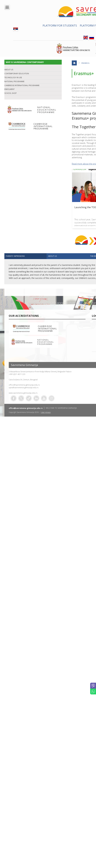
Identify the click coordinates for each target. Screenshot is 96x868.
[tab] (25, 256)
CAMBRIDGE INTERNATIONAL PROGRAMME (22, 85)
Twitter (21, 398)
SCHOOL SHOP (11, 93)
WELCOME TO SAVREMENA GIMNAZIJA (61, 408)
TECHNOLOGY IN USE (13, 78)
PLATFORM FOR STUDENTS (60, 25)
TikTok (29, 398)
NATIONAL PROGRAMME (14, 81)
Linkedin (36, 398)
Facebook (14, 398)
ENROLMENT (9, 89)
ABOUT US (9, 70)
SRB (16, 29)
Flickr (52, 398)
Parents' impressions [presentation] (15, 256)
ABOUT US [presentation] (52, 256)
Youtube (44, 398)
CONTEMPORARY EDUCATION (17, 74)
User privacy (46, 412)
